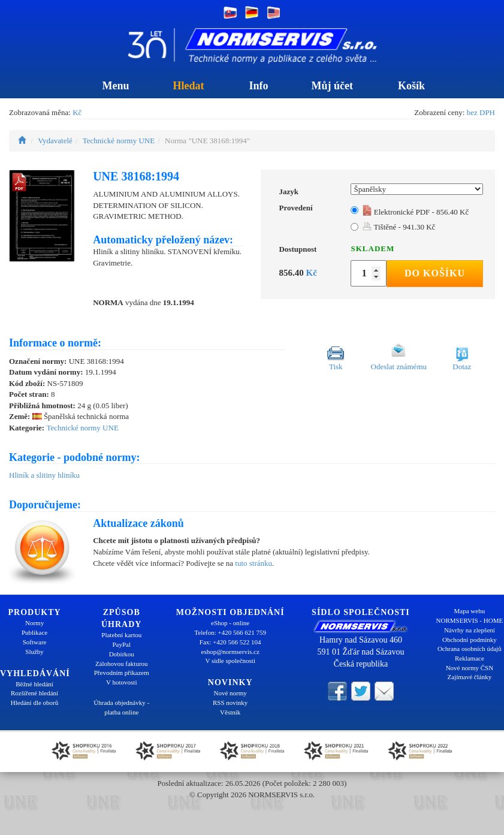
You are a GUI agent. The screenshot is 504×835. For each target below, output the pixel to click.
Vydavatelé (55, 141)
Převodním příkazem (122, 673)
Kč (77, 112)
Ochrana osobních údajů (470, 649)
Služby (34, 652)
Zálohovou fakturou (122, 664)
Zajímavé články (470, 677)
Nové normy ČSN (470, 668)
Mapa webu (470, 611)
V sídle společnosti (230, 661)
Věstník (230, 712)
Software (35, 642)
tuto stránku (253, 563)
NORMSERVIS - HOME (470, 620)
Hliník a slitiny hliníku (44, 475)
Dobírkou (122, 654)
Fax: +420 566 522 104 (230, 642)
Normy (34, 623)
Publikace (34, 632)
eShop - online (230, 623)
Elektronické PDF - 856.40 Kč (416, 212)
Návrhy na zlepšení (470, 630)
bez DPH (481, 112)
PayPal (121, 644)
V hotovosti (121, 682)
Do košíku (435, 273)
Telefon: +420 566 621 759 (230, 632)
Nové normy (230, 693)
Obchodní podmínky (470, 640)
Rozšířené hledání (34, 693)
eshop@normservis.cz (230, 652)
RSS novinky (230, 703)
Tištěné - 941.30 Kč (399, 227)
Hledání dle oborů (34, 703)
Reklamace (470, 658)
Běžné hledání (34, 684)
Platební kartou (121, 635)
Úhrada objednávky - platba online (121, 707)
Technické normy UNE (119, 141)
